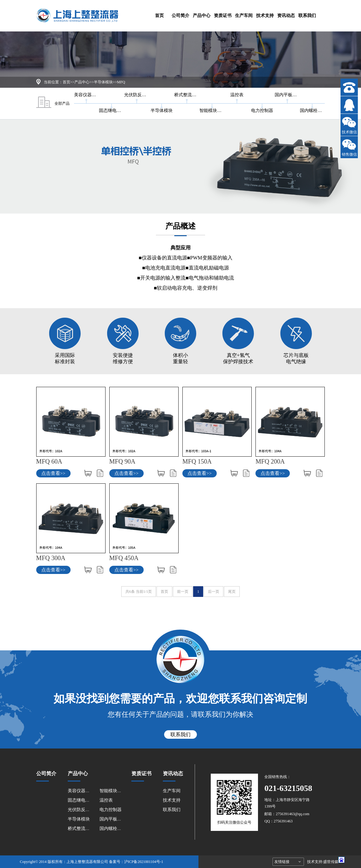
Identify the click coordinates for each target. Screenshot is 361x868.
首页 (159, 16)
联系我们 (307, 16)
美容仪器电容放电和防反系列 (87, 95)
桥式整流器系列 (187, 95)
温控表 (237, 95)
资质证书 (223, 16)
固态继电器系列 (112, 111)
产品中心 (202, 16)
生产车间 (244, 16)
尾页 (232, 592)
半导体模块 (103, 82)
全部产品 (53, 103)
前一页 (183, 592)
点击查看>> (53, 473)
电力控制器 (262, 111)
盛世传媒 (331, 862)
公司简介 (180, 16)
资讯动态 (286, 16)
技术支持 (265, 16)
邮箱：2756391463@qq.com (287, 814)
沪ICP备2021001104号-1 (144, 862)
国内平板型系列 (287, 95)
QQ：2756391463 (278, 821)
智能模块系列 (212, 111)
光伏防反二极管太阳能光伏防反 (137, 95)
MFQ (121, 82)
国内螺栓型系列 (312, 111)
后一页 (214, 592)
